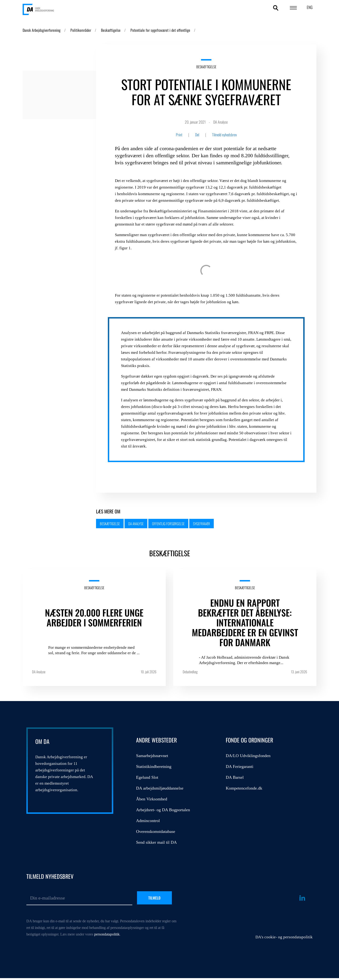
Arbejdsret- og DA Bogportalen (163, 810)
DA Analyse (136, 524)
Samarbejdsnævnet (152, 756)
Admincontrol (148, 821)
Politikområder (81, 30)
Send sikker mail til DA (156, 842)
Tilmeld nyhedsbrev (224, 135)
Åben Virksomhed (152, 799)
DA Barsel (235, 777)
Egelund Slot (147, 777)
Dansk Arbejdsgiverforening (42, 30)
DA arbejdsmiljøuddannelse (160, 788)
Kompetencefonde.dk (244, 788)
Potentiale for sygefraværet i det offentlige (160, 30)
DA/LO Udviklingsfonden (248, 756)
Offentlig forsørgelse (168, 524)
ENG (310, 7)
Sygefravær (202, 524)
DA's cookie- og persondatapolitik (284, 937)
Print (179, 135)
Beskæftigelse (111, 30)
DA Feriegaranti (240, 766)
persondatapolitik (107, 934)
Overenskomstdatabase (156, 831)
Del (197, 135)
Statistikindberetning (154, 766)
